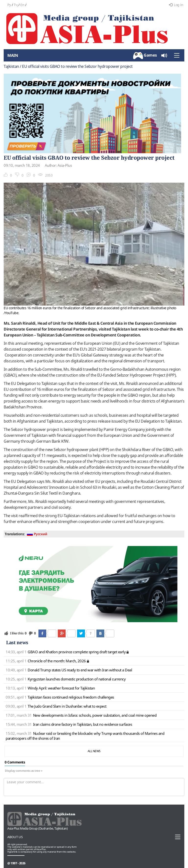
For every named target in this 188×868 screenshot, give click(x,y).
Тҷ (16, 5)
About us (15, 837)
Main (13, 55)
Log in (176, 5)
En (22, 5)
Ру (9, 5)
